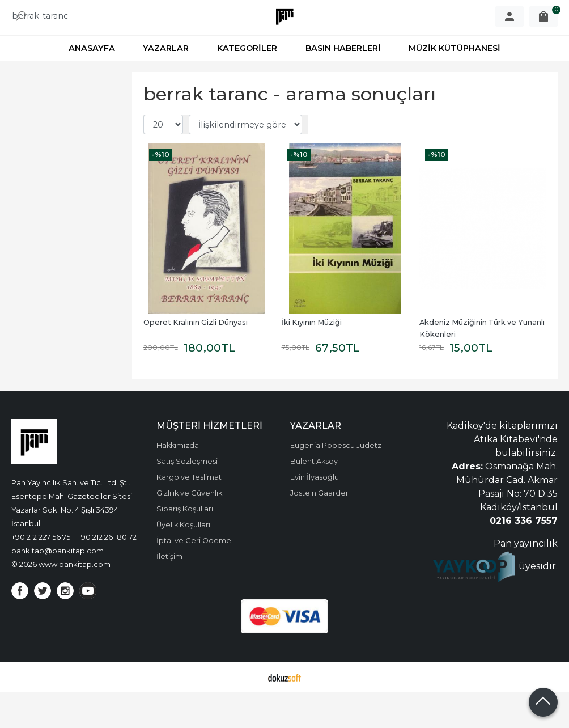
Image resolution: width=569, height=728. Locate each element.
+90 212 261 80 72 (107, 573)
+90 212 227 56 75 (41, 573)
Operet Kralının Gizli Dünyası (196, 358)
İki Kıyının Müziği (312, 358)
